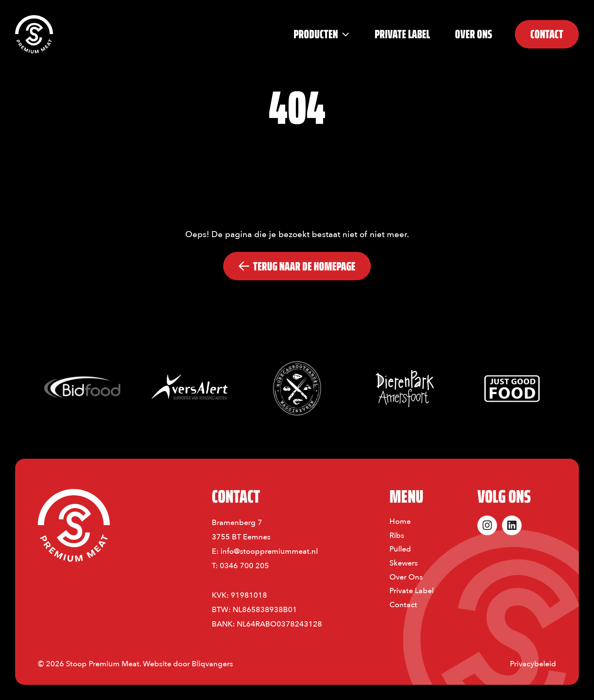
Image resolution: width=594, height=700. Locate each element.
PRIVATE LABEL (402, 34)
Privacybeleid (533, 664)
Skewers (404, 563)
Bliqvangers (212, 664)
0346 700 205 (244, 566)
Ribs (397, 535)
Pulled (400, 549)
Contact (403, 605)
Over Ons (474, 34)
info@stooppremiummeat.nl (269, 551)
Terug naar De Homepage (297, 266)
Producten (317, 34)
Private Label (412, 591)
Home (400, 521)
